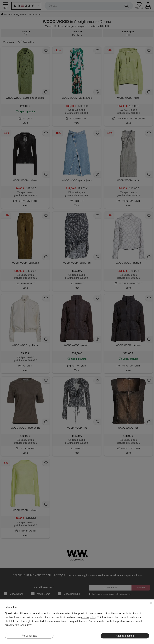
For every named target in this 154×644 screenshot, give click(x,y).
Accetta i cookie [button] (125, 636)
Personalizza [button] (29, 636)
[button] (151, 603)
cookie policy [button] (89, 617)
